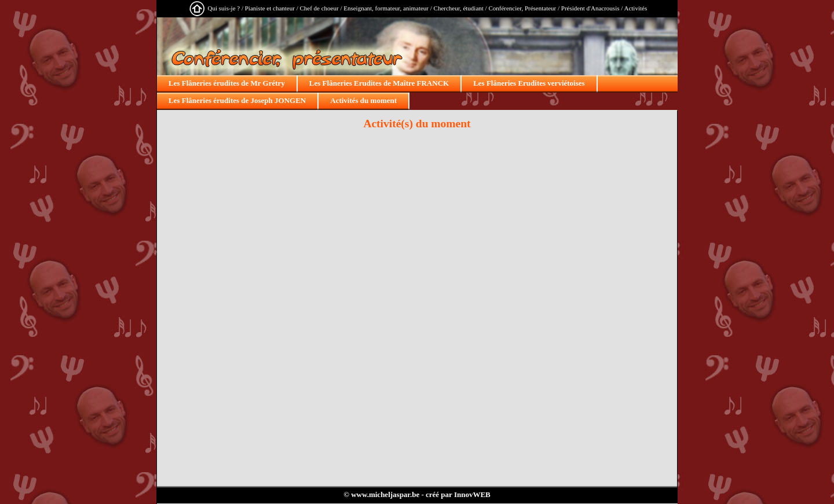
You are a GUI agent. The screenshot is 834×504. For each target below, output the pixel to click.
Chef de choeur (319, 8)
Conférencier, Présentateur (522, 8)
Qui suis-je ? (224, 8)
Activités (635, 8)
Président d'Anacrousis (590, 8)
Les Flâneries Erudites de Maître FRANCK (379, 83)
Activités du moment (363, 100)
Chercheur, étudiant (459, 8)
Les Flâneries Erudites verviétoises (529, 83)
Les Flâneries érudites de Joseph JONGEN (237, 100)
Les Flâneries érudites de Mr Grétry (227, 83)
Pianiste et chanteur (270, 8)
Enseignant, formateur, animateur (386, 8)
